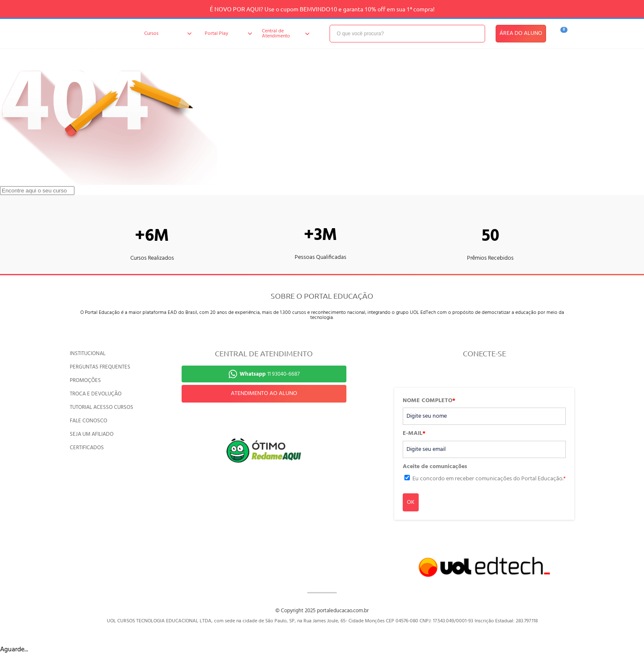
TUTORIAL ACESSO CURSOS (102, 407)
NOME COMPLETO (429, 401)
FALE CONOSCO (88, 421)
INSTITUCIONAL (88, 354)
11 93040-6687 (270, 374)
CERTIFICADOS (87, 448)
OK (411, 502)
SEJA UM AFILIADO (92, 434)
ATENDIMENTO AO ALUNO (264, 394)
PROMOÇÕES (85, 380)
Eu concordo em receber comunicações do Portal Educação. (489, 479)
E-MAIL (414, 434)
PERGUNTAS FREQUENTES (100, 367)
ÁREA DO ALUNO (521, 33)
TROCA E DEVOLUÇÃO (96, 394)
